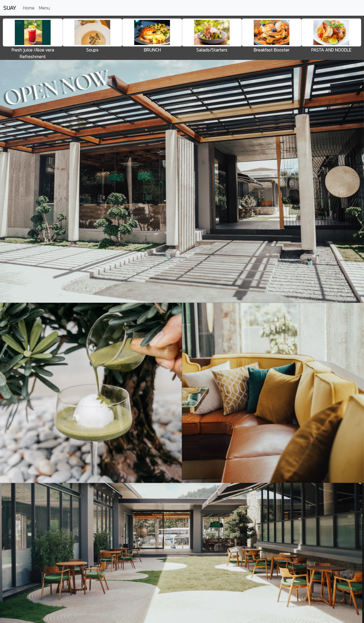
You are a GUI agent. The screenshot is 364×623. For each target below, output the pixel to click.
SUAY (10, 8)
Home (29, 8)
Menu (44, 8)
